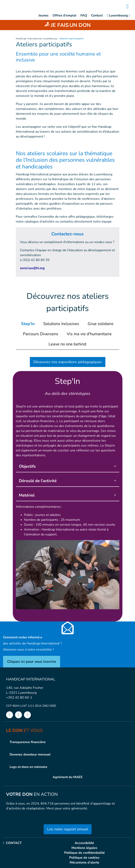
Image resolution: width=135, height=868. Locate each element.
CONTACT (12, 843)
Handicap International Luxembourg (36, 39)
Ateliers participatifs (72, 39)
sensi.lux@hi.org (32, 268)
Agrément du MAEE (68, 777)
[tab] (28, 324)
